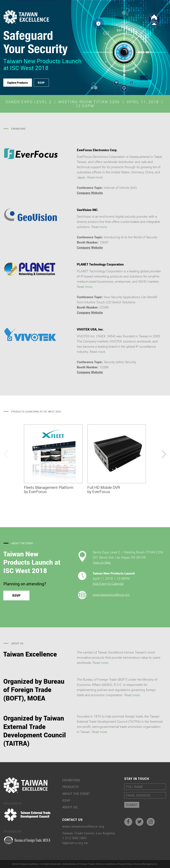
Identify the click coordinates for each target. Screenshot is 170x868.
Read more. (95, 177)
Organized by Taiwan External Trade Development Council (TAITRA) (35, 731)
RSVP (41, 82)
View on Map (102, 562)
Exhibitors (71, 780)
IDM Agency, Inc (149, 864)
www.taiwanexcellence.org (111, 595)
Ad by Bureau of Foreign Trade (78, 864)
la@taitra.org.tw (75, 843)
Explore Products (18, 82)
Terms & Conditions (106, 864)
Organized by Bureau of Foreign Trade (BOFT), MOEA (34, 690)
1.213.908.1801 (75, 838)
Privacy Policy (125, 864)
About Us (70, 807)
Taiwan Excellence (30, 654)
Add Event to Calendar (108, 584)
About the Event (76, 794)
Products (70, 787)
